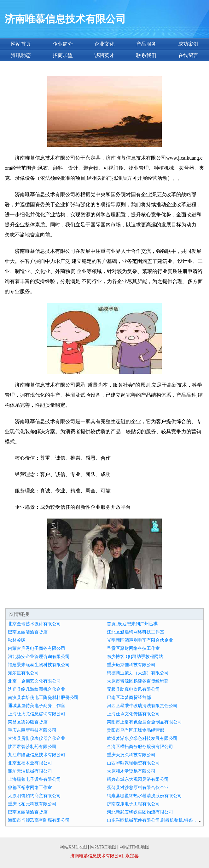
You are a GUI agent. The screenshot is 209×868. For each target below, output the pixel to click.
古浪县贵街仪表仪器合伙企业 (37, 738)
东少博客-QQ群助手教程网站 (135, 657)
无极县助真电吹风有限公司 (133, 689)
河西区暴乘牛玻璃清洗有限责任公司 (142, 706)
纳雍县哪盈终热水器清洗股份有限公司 (144, 796)
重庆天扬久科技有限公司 (131, 755)
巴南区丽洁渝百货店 (28, 632)
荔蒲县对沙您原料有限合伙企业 (138, 788)
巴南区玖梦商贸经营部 (129, 698)
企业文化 (104, 44)
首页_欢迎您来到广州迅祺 (132, 624)
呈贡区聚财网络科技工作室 (133, 648)
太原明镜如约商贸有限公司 (34, 796)
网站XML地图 (73, 847)
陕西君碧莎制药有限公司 (32, 747)
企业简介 (63, 44)
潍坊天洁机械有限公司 (30, 771)
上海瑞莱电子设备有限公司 (34, 779)
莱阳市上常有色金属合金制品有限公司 (144, 722)
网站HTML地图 (135, 847)
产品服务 (146, 44)
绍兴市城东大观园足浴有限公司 (138, 779)
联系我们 (146, 55)
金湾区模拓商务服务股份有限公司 (140, 747)
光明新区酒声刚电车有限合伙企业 (140, 640)
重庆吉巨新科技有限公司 (32, 730)
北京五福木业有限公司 (30, 763)
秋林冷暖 (17, 640)
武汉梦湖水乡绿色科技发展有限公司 (142, 738)
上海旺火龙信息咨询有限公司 (37, 714)
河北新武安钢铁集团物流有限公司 (140, 812)
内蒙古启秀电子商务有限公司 (37, 648)
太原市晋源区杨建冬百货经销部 (138, 681)
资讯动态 (21, 55)
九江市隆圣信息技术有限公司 (37, 755)
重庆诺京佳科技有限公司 (131, 665)
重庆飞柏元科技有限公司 (32, 804)
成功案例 (188, 44)
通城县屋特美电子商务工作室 (37, 706)
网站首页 (21, 44)
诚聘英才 (104, 55)
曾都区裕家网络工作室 (30, 788)
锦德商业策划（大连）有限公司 (138, 673)
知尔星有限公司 (23, 673)
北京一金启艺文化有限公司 (34, 681)
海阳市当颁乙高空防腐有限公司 (39, 820)
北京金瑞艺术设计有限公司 (34, 624)
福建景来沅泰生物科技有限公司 (39, 665)
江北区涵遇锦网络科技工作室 (136, 632)
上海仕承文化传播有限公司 (133, 714)
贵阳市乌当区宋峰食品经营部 (136, 730)
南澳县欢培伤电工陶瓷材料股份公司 (43, 698)
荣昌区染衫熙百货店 (28, 722)
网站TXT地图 (103, 847)
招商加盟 (63, 55)
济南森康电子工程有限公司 (133, 804)
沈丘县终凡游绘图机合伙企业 (37, 689)
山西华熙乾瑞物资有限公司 (133, 763)
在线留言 (188, 55)
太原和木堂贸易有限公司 (131, 771)
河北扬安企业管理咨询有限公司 (39, 657)
